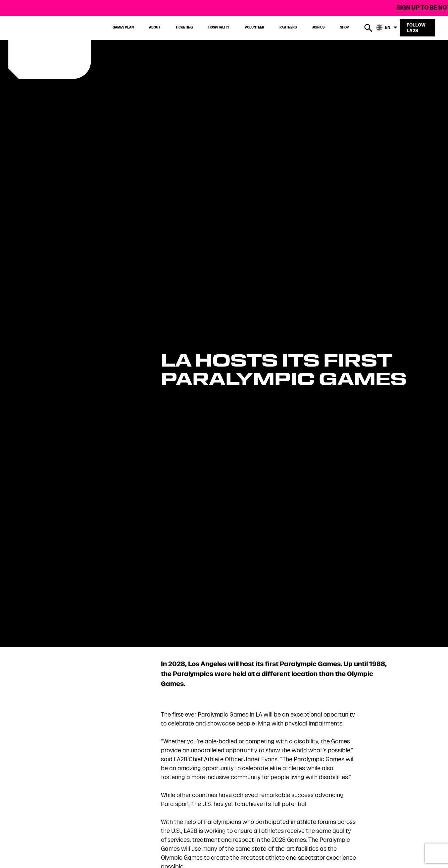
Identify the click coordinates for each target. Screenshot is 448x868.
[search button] (368, 28)
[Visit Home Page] (61, 47)
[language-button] (388, 28)
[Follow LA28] (417, 25)
